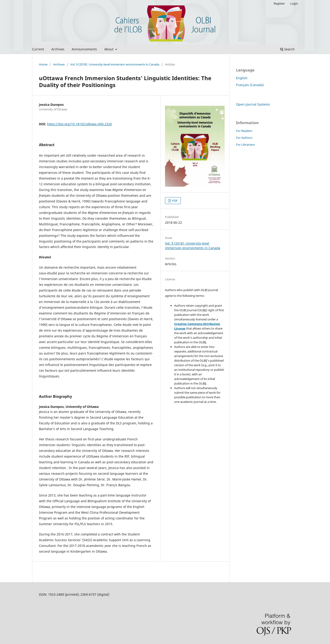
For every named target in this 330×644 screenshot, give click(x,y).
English (242, 78)
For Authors (244, 138)
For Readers (244, 131)
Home (43, 64)
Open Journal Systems (253, 104)
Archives (58, 49)
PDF (175, 201)
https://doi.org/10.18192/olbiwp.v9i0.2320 (79, 124)
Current (38, 49)
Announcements (84, 49)
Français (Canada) (250, 85)
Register (279, 3)
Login (294, 3)
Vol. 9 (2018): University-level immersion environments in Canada (115, 64)
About (109, 49)
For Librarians (245, 145)
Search (287, 49)
